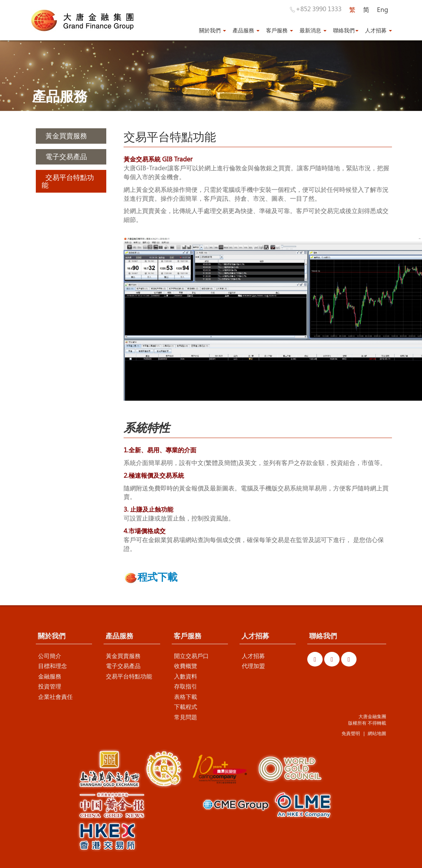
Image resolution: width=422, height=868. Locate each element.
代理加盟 (253, 666)
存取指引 (186, 687)
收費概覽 (186, 666)
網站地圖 (377, 734)
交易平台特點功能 (129, 677)
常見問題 (186, 717)
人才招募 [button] (378, 31)
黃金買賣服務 (123, 656)
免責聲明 (351, 734)
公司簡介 (50, 656)
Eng (383, 9)
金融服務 (50, 677)
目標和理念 (53, 666)
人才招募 (253, 656)
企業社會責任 (55, 697)
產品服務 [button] (246, 31)
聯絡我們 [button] (346, 31)
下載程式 (186, 707)
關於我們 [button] (213, 31)
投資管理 (50, 687)
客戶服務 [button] (280, 31)
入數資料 (186, 677)
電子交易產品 (123, 666)
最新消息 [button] (313, 31)
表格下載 (186, 697)
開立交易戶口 (191, 656)
